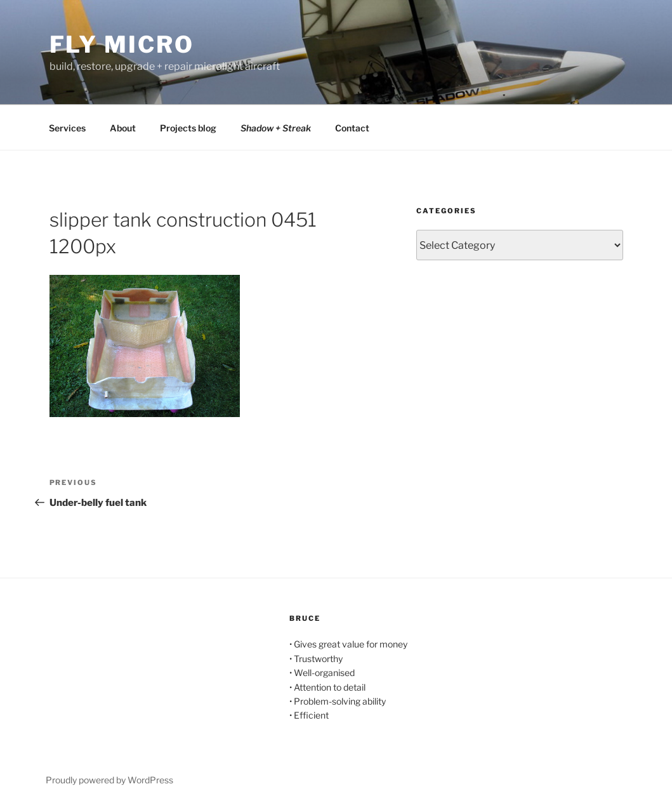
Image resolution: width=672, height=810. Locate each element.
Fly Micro (122, 44)
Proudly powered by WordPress (109, 780)
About (123, 128)
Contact (352, 128)
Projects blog (188, 128)
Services (67, 128)
